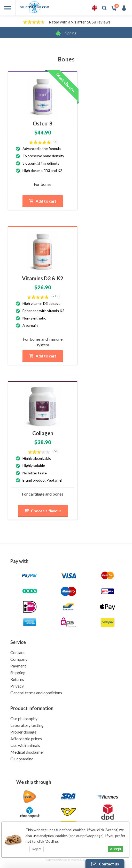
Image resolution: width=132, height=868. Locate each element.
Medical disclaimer (27, 752)
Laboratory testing (27, 725)
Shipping (69, 33)
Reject (37, 849)
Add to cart (43, 201)
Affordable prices (26, 739)
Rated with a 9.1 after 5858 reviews (80, 22)
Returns (17, 679)
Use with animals (25, 745)
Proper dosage (23, 732)
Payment (18, 666)
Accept (116, 849)
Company (19, 659)
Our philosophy (24, 718)
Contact (18, 652)
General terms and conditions (36, 693)
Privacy (17, 686)
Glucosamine (22, 759)
